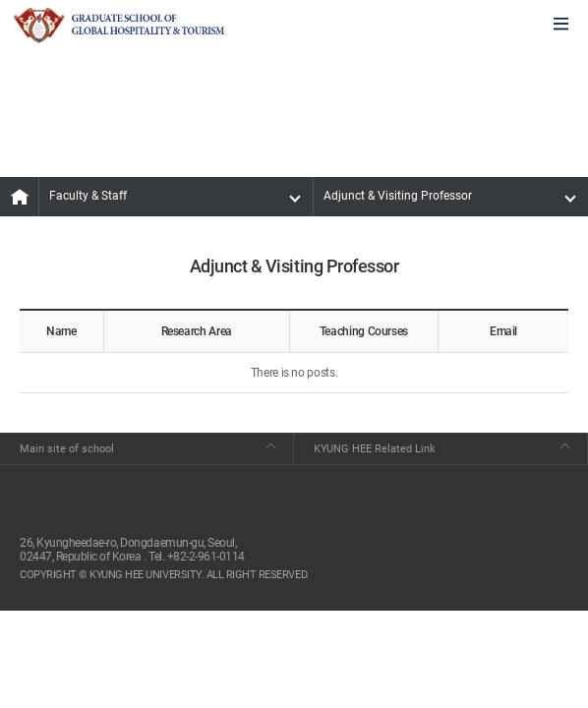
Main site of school (67, 449)
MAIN (20, 197)
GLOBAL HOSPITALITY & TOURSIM (119, 26)
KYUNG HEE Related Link (375, 449)
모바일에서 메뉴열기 (561, 25)
